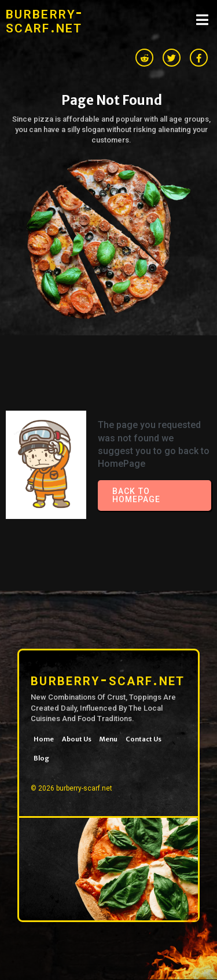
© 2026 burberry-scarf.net (71, 788)
